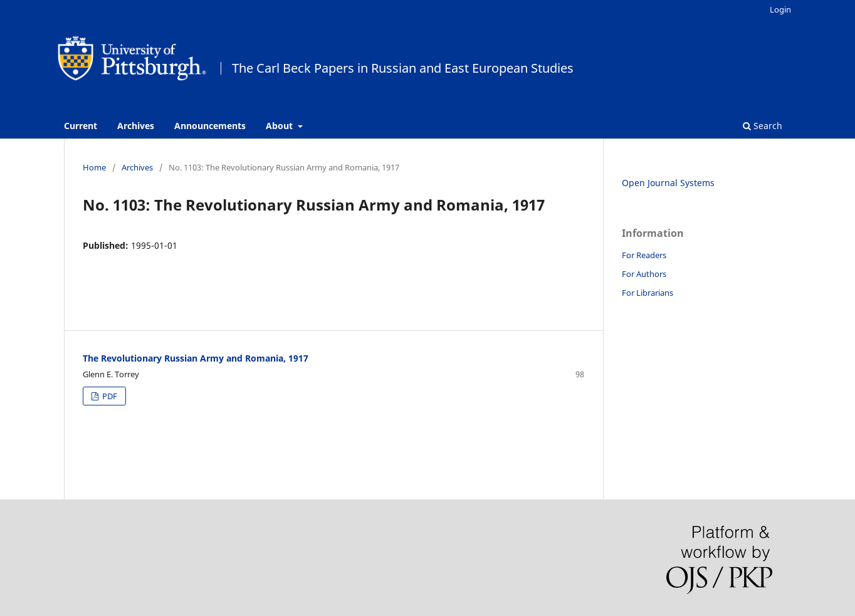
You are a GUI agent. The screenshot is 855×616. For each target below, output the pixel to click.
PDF (109, 396)
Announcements (210, 126)
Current (81, 126)
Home (94, 167)
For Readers (644, 255)
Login (780, 9)
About (281, 126)
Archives (136, 126)
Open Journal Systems (668, 183)
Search (763, 126)
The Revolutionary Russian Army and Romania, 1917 (196, 358)
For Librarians (648, 293)
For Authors (644, 274)
